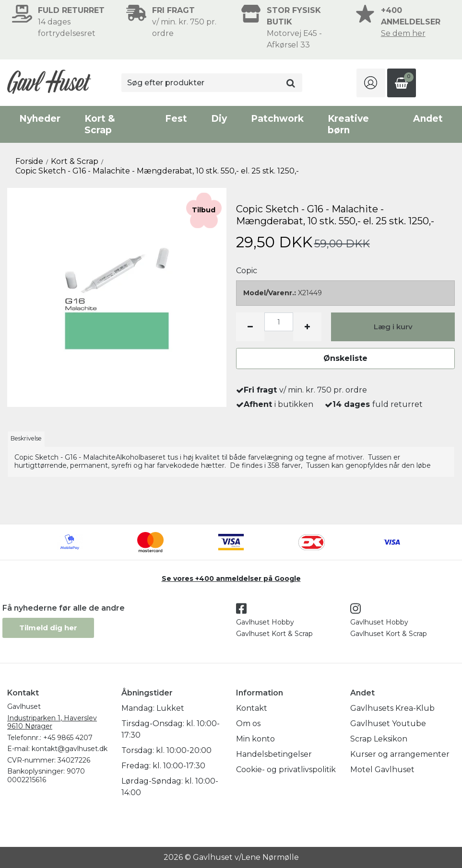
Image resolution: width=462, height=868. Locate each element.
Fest (176, 119)
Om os (248, 723)
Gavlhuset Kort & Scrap (274, 634)
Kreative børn (348, 124)
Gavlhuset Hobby (265, 622)
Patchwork (277, 119)
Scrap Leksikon (379, 739)
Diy (219, 119)
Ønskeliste (345, 358)
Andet (428, 119)
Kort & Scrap (100, 124)
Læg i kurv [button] (393, 327)
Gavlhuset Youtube (388, 723)
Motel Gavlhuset (382, 770)
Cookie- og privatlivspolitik (286, 770)
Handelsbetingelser (274, 754)
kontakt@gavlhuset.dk (70, 749)
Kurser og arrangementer (400, 754)
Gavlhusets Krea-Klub (392, 708)
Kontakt (252, 708)
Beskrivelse (26, 438)
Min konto (255, 739)
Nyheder (40, 119)
